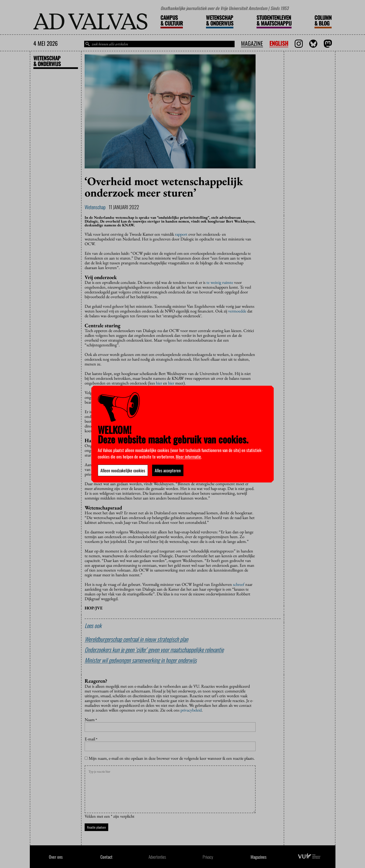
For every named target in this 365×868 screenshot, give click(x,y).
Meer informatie (188, 457)
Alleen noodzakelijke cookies (123, 470)
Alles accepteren (168, 470)
